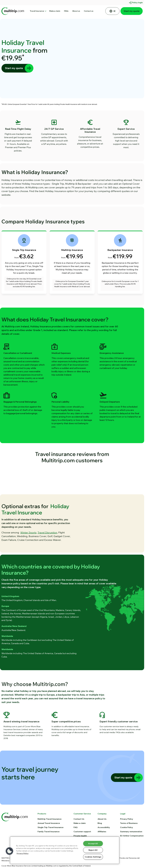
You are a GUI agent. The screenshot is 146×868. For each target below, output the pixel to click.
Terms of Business (129, 841)
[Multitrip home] (15, 834)
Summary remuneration (131, 849)
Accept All (93, 844)
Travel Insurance (38, 11)
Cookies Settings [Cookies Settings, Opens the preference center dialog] (93, 857)
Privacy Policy (127, 837)
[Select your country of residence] (112, 11)
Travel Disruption (47, 541)
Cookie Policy (127, 845)
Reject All (93, 850)
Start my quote (132, 11)
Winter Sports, (29, 541)
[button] (9, 851)
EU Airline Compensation (132, 854)
